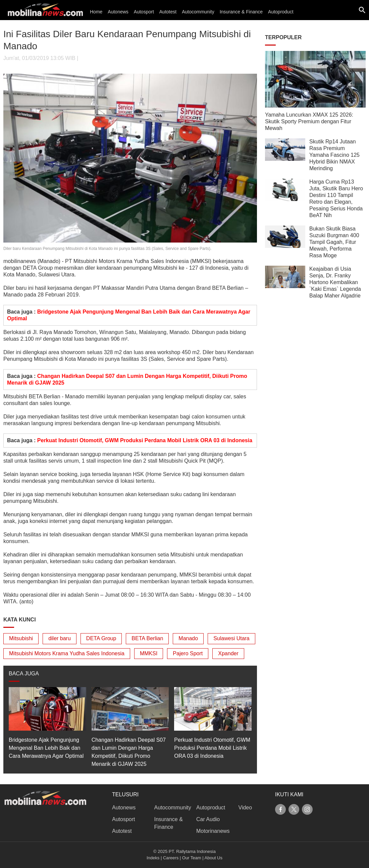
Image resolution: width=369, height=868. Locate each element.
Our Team (192, 858)
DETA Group (101, 638)
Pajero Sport (188, 653)
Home (96, 12)
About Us (214, 858)
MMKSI (149, 653)
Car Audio (208, 819)
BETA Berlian (147, 638)
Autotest (168, 12)
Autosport (144, 12)
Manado (188, 638)
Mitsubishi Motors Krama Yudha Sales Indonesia (67, 653)
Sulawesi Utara (231, 638)
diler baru (60, 638)
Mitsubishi (21, 638)
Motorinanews (213, 831)
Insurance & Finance (241, 12)
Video (245, 808)
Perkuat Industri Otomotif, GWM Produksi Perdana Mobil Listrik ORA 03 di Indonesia (145, 440)
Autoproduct (281, 12)
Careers (171, 858)
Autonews (118, 12)
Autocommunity (198, 12)
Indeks (153, 858)
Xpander (228, 653)
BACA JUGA (24, 674)
